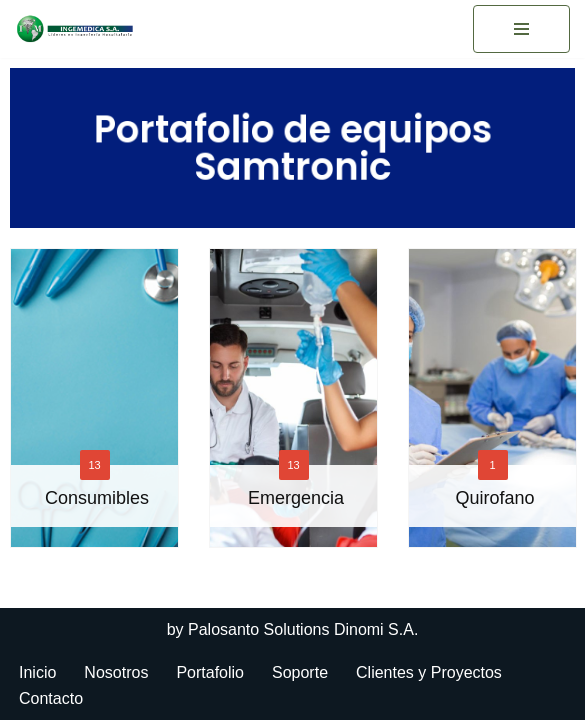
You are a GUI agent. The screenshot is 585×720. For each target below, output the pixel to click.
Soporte (300, 672)
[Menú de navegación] (521, 29)
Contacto (51, 698)
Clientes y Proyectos (429, 672)
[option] (293, 410)
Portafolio (210, 672)
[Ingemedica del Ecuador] (75, 29)
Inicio (37, 672)
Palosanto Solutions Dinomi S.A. (303, 629)
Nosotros (116, 672)
